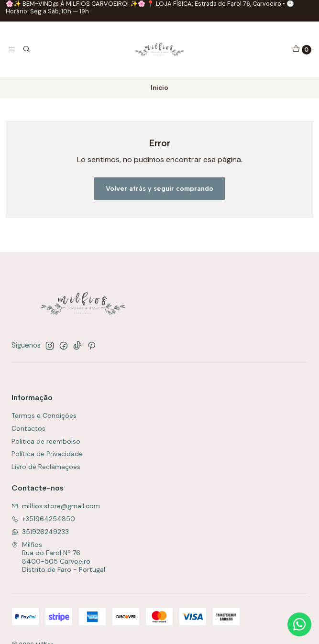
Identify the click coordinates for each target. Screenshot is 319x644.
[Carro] (302, 50)
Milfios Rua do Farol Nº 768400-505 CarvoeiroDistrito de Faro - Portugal (58, 557)
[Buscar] (26, 49)
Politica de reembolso (46, 441)
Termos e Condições (44, 415)
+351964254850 (43, 519)
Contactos (28, 428)
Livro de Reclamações (46, 467)
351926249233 (40, 532)
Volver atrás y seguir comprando (159, 188)
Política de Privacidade (47, 454)
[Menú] (11, 49)
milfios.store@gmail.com (56, 506)
